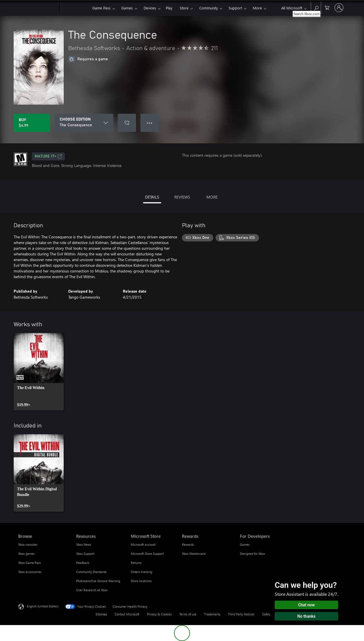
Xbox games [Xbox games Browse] (26, 554)
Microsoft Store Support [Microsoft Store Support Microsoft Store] (147, 554)
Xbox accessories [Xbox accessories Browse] (30, 572)
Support (235, 8)
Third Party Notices (241, 614)
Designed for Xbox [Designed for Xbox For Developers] (253, 554)
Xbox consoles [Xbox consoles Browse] (28, 544)
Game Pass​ (102, 8)
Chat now (306, 605)
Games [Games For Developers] (245, 544)
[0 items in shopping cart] (327, 7)
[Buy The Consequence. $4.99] (32, 123)
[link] (39, 372)
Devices (150, 8)
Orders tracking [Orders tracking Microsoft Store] (141, 572)
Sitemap (101, 614)
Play (169, 8)
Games (127, 8)
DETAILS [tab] (152, 197)
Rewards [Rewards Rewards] (188, 544)
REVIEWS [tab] (182, 197)
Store (184, 8)
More (257, 8)
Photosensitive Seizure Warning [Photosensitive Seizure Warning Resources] (98, 581)
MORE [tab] (212, 197)
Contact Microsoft (127, 614)
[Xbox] (75, 8)
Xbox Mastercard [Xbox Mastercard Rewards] (194, 554)
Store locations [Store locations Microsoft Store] (141, 581)
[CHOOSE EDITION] (84, 123)
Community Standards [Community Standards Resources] (91, 572)
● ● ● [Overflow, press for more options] (150, 123)
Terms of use (188, 614)
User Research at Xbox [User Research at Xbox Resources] (92, 590)
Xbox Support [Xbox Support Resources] (85, 554)
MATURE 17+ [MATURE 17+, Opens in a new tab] (48, 156)
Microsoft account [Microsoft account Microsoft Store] (143, 544)
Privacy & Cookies (159, 614)
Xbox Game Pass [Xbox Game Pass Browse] (30, 563)
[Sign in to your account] (339, 8)
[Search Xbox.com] (316, 7)
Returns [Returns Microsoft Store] (136, 563)
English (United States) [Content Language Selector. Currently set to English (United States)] (43, 606)
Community (209, 8)
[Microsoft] (38, 8)
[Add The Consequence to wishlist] (127, 123)
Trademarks (212, 614)
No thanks (307, 616)
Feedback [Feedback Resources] (83, 563)
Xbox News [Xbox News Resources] (84, 544)
